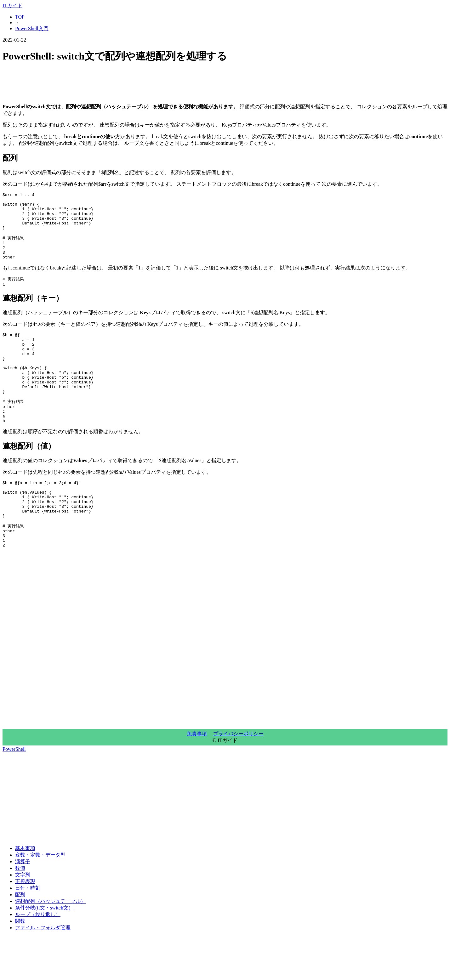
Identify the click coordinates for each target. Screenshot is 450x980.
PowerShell (14, 793)
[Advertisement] (191, 84)
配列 (20, 938)
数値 (20, 912)
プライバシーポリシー (238, 777)
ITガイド (12, 6)
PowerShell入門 (32, 28)
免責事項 (197, 777)
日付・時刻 (28, 932)
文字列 (23, 918)
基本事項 (25, 892)
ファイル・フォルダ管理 (43, 971)
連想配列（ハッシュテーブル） (50, 945)
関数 (20, 965)
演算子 (23, 905)
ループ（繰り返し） (38, 958)
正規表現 (25, 925)
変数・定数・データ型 (40, 899)
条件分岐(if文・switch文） (44, 952)
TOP (20, 17)
